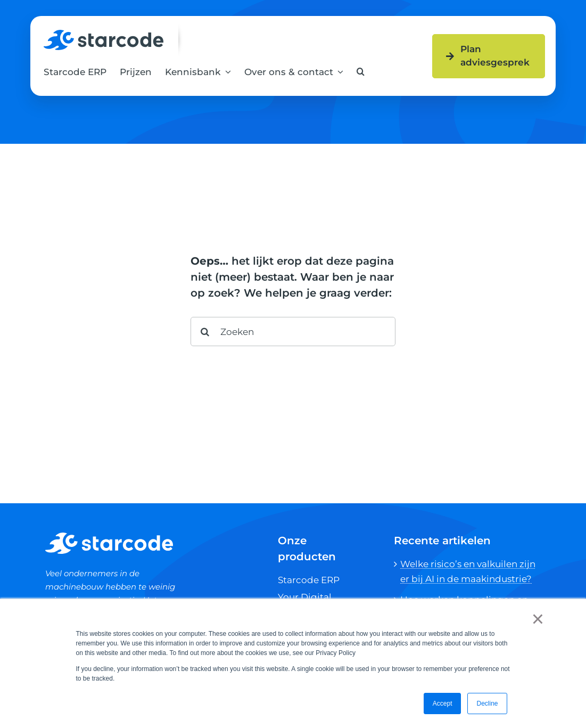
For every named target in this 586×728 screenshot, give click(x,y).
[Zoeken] (293, 332)
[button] (361, 72)
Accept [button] (443, 704)
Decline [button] (487, 704)
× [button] (538, 619)
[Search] (205, 332)
